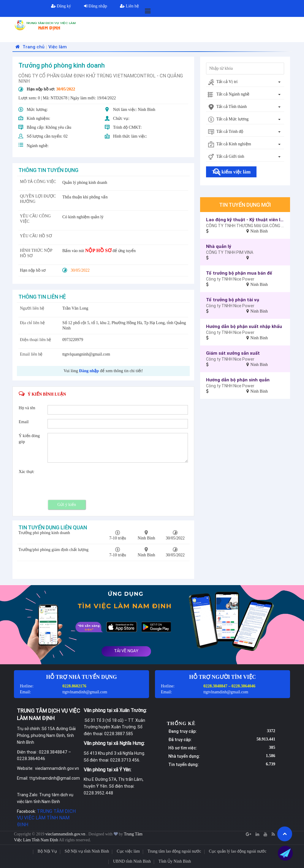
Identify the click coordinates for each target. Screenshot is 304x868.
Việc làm (58, 47)
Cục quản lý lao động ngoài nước (238, 851)
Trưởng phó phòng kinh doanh (44, 533)
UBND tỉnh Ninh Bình (132, 861)
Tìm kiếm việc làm (231, 172)
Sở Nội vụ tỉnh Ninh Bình (87, 851)
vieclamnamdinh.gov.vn (66, 834)
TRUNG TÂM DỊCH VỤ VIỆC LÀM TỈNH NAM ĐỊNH (46, 818)
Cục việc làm (128, 851)
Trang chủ (29, 47)
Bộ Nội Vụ (47, 851)
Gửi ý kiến (67, 505)
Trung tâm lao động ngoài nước (174, 851)
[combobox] (245, 82)
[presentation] (93, 480)
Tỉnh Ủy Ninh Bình (175, 861)
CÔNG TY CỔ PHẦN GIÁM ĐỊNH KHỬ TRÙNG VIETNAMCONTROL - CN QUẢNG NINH (101, 78)
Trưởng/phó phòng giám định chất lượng (53, 550)
